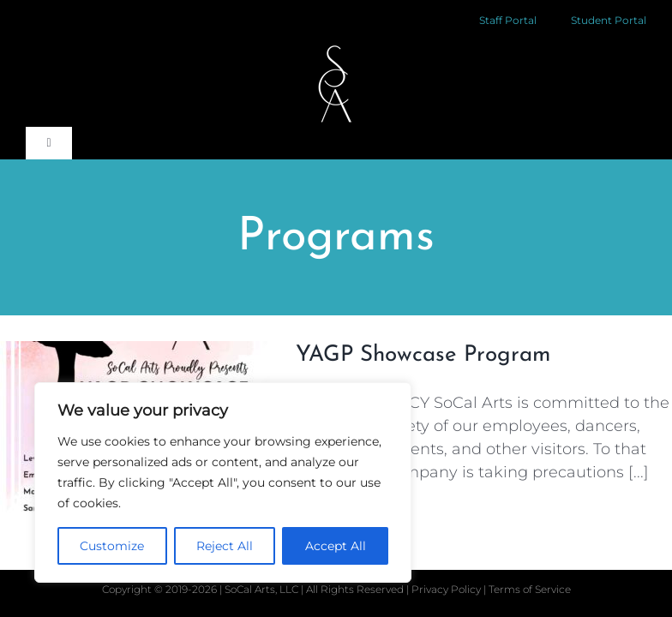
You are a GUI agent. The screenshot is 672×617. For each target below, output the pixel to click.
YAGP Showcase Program (423, 355)
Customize (112, 546)
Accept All (336, 546)
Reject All (225, 546)
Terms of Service (530, 589)
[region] (223, 482)
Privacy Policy (447, 589)
